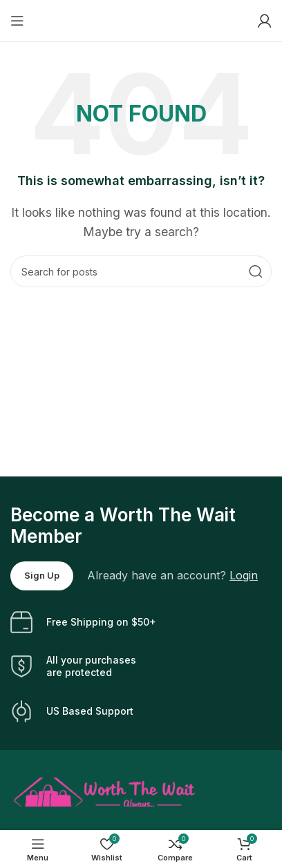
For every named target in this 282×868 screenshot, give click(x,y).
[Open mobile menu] (17, 21)
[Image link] (104, 791)
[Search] (141, 271)
